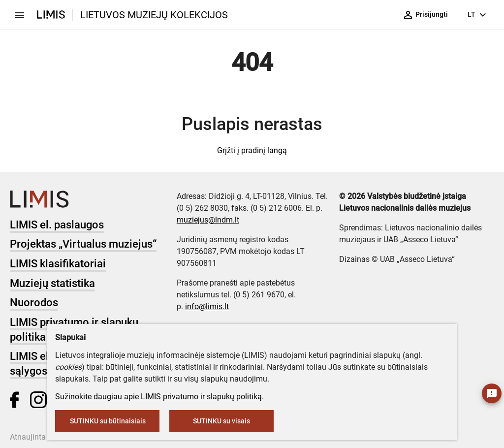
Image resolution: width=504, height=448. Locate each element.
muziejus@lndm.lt (208, 220)
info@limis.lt (207, 306)
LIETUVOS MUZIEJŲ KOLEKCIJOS (154, 15)
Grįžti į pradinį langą (252, 150)
